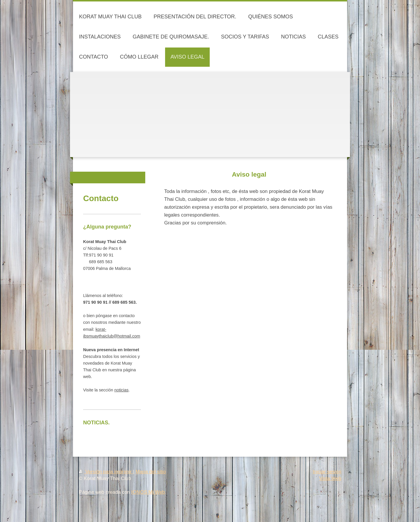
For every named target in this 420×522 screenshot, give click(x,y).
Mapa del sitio (151, 472)
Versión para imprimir (106, 472)
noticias (121, 390)
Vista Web (330, 478)
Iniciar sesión (327, 472)
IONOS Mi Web (148, 492)
